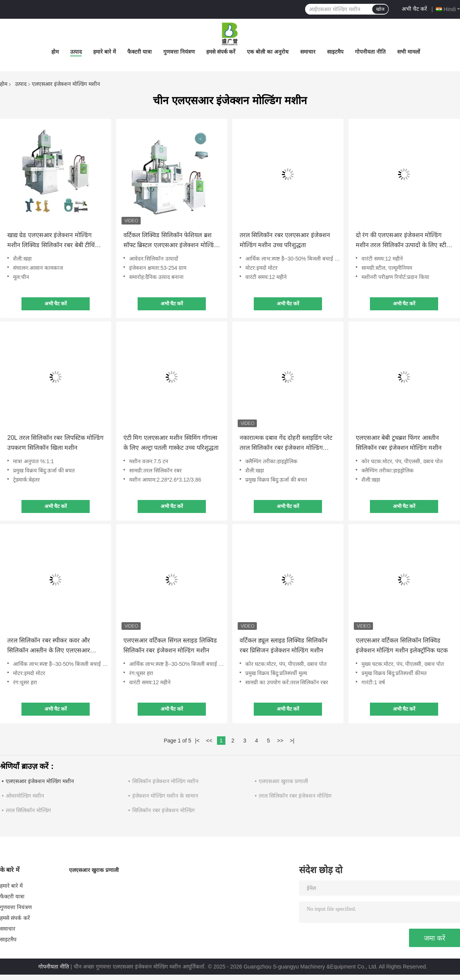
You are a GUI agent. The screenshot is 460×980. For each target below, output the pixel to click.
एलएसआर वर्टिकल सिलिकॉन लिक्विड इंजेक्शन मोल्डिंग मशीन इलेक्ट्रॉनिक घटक (402, 645)
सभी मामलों (409, 52)
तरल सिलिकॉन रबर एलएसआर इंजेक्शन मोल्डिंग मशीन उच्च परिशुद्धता (285, 240)
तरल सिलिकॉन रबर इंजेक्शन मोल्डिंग (295, 796)
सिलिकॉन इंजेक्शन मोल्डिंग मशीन (165, 781)
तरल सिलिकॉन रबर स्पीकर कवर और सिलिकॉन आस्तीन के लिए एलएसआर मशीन (49, 646)
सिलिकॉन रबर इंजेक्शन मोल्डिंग (163, 810)
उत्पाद (76, 52)
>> (280, 741)
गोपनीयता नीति (370, 52)
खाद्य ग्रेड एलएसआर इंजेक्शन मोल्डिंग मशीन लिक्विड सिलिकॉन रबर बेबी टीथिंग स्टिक (53, 241)
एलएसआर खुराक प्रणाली (283, 781)
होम (55, 52)
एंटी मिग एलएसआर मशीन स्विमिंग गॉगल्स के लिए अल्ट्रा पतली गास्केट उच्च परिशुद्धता (171, 443)
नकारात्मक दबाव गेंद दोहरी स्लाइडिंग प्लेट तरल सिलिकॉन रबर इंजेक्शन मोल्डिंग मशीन (286, 444)
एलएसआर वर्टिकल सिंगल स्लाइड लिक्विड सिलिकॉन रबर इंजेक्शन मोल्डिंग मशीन (170, 645)
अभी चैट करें (414, 9)
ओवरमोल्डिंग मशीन (25, 796)
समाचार (308, 52)
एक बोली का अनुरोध (268, 52)
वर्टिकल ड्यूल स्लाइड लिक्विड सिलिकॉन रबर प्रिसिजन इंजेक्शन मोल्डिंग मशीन (283, 645)
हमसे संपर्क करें (221, 52)
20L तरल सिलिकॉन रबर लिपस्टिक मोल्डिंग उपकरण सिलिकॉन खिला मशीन (55, 443)
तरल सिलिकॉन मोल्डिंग (28, 810)
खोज (380, 9)
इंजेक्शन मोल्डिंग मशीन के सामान (165, 796)
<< (209, 741)
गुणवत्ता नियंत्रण (179, 52)
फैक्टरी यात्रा (140, 52)
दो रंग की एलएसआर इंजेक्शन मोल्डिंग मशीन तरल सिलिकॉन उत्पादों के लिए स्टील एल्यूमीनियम (403, 241)
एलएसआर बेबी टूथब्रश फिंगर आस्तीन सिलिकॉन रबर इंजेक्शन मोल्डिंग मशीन (399, 443)
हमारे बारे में (104, 52)
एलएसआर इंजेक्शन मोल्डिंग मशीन (40, 781)
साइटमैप (335, 52)
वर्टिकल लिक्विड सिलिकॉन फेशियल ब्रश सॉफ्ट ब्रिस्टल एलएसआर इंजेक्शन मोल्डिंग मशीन (170, 241)
